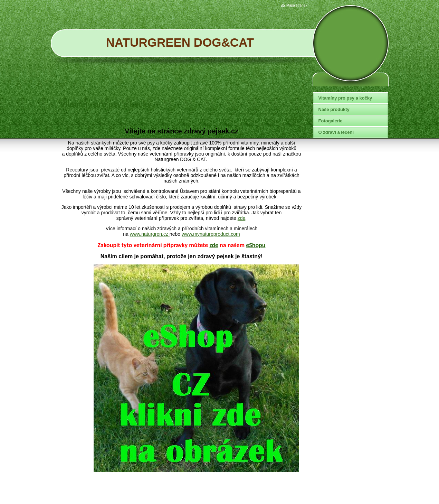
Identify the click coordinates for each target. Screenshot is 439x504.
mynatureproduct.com (216, 234)
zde (242, 218)
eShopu (256, 245)
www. (187, 234)
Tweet (296, 117)
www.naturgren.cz (150, 234)
